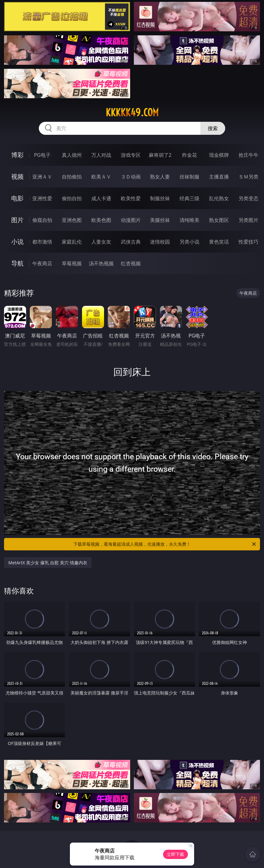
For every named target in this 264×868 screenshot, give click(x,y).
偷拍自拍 (72, 198)
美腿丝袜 (160, 220)
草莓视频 (72, 263)
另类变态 (248, 198)
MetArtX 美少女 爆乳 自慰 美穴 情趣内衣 (48, 563)
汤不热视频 (101, 263)
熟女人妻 (160, 177)
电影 (17, 198)
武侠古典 (131, 242)
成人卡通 (101, 198)
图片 (17, 220)
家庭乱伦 (72, 242)
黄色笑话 (219, 242)
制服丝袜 (160, 198)
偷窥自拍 (42, 220)
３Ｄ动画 (131, 177)
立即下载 (175, 854)
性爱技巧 (248, 242)
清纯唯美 (189, 220)
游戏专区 (131, 155)
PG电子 (42, 155)
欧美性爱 (131, 198)
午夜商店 (42, 263)
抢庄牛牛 (248, 155)
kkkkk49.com (132, 112)
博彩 (17, 155)
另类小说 (189, 242)
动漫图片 (131, 220)
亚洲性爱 (42, 198)
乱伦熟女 (219, 198)
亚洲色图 (72, 220)
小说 (17, 242)
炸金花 (189, 155)
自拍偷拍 (72, 177)
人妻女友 (101, 242)
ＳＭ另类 (248, 177)
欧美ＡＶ (101, 177)
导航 (17, 263)
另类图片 (248, 220)
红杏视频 (131, 263)
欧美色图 (101, 220)
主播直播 (219, 177)
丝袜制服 (189, 177)
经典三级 (189, 198)
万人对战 (101, 155)
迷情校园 (160, 242)
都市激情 (42, 242)
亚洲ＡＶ (42, 177)
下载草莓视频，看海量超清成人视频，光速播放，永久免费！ (165, 544)
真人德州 (72, 155)
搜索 (213, 128)
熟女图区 (219, 220)
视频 (17, 176)
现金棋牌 (219, 155)
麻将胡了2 (160, 155)
